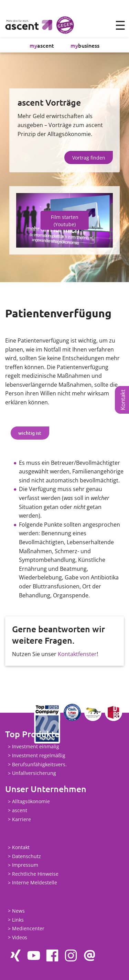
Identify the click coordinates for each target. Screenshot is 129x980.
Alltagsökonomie (31, 802)
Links (18, 920)
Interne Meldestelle (35, 883)
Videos (20, 937)
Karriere (21, 819)
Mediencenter (28, 929)
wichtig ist (30, 433)
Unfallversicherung (34, 773)
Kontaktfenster (77, 654)
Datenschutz (26, 856)
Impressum (25, 865)
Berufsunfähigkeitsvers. (39, 764)
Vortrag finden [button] (89, 158)
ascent (42, 45)
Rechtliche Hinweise (35, 874)
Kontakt (123, 400)
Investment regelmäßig (39, 755)
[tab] (30, 433)
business (85, 45)
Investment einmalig (36, 747)
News (18, 911)
